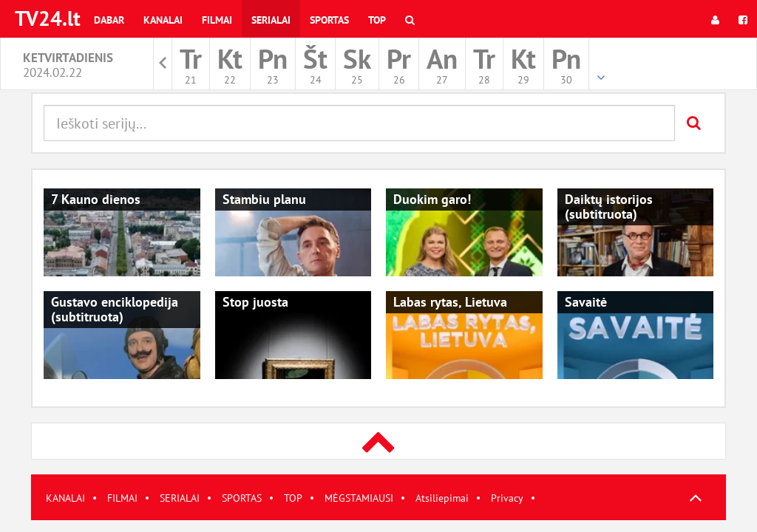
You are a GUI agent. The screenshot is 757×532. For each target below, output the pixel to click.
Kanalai (163, 20)
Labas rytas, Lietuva (450, 302)
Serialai (271, 20)
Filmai (217, 20)
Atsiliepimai (442, 498)
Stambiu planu (264, 199)
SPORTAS (242, 498)
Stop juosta (255, 302)
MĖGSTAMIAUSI (359, 498)
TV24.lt (48, 18)
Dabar (109, 20)
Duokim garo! (432, 199)
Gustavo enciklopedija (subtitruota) (115, 309)
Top (377, 20)
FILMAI (122, 498)
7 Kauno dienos (96, 199)
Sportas (329, 20)
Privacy (507, 498)
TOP (293, 498)
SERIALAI (180, 498)
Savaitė (586, 302)
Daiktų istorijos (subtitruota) (609, 207)
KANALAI (65, 498)
